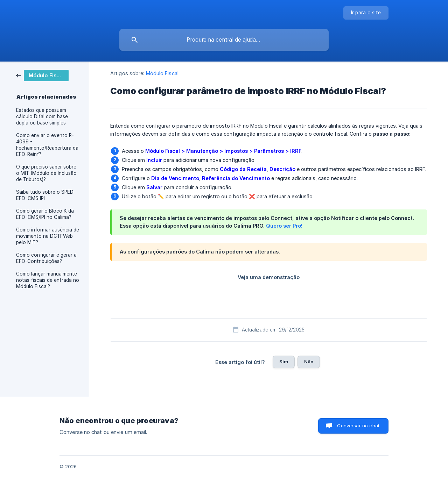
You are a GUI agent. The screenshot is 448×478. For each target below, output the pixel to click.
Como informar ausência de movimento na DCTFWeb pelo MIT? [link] (48, 236)
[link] (42, 75)
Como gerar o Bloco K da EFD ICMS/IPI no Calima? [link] (45, 214)
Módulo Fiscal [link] (162, 73)
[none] (366, 13)
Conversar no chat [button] (358, 426)
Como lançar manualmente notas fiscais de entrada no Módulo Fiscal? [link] (48, 280)
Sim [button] (284, 362)
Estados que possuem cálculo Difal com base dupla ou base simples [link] (42, 116)
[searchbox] (224, 40)
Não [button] (309, 362)
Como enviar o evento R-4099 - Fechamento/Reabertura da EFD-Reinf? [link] (47, 145)
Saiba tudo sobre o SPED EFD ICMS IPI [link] (45, 195)
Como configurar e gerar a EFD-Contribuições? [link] (46, 258)
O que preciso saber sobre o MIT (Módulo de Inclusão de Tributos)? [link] (46, 173)
